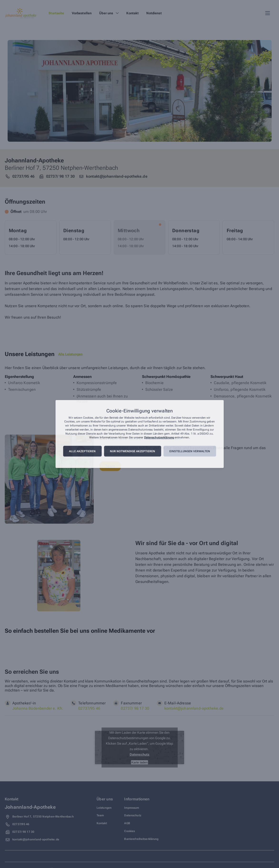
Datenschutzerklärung (159, 438)
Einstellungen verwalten (190, 451)
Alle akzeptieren (82, 451)
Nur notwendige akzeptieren (132, 451)
